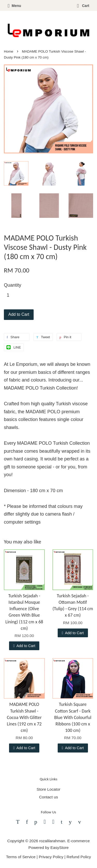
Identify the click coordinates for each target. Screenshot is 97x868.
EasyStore (60, 848)
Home (9, 51)
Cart (83, 6)
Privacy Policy (51, 857)
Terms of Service (21, 857)
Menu (14, 6)
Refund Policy (79, 857)
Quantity (13, 285)
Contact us (48, 797)
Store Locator (49, 789)
